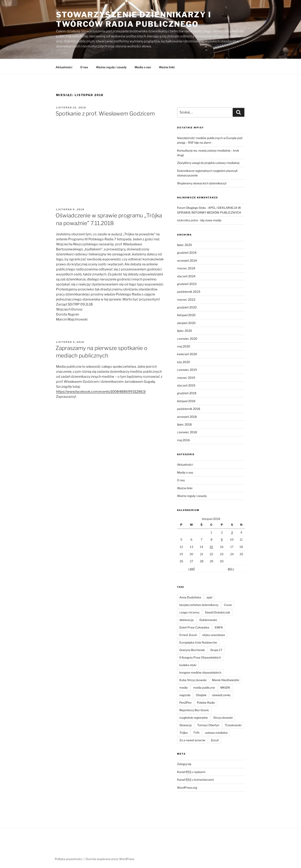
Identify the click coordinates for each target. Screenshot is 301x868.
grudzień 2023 (187, 283)
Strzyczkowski (223, 717)
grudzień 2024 (187, 252)
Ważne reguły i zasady (111, 67)
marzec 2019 (186, 377)
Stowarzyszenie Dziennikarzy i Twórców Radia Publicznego (134, 19)
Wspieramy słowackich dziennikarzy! (202, 183)
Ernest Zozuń (188, 634)
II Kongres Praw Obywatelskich (200, 657)
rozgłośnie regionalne (194, 717)
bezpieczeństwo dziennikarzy (199, 604)
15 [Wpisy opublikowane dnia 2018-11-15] (211, 546)
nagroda (185, 694)
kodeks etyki (188, 664)
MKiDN (225, 687)
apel (209, 597)
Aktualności (64, 67)
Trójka (184, 732)
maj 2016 (183, 439)
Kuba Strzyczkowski (193, 679)
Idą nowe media (211, 220)
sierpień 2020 (186, 322)
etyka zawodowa (214, 634)
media (184, 687)
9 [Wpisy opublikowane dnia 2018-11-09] (222, 539)
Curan (228, 604)
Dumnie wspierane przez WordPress (110, 858)
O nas (84, 67)
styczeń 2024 (186, 276)
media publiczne (204, 687)
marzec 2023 (186, 299)
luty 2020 (184, 361)
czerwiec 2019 (187, 369)
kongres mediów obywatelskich (200, 672)
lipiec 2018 (184, 424)
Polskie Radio (206, 702)
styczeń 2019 (186, 385)
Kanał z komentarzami (195, 779)
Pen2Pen (185, 702)
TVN (196, 732)
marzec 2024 (186, 268)
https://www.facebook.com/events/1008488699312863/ (101, 391)
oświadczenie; (221, 694)
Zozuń (215, 739)
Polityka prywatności (69, 858)
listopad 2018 (186, 400)
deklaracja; (187, 619)
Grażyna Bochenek (192, 649)
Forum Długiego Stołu (191, 207)
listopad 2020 (186, 314)
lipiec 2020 (185, 330)
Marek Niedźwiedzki (226, 679)
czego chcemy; (189, 612)
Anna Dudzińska (190, 597)
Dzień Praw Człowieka (194, 627)
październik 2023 (189, 291)
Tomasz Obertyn (208, 724)
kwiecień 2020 (187, 353)
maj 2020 (184, 346)
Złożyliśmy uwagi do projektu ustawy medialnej (208, 162)
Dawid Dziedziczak (218, 612)
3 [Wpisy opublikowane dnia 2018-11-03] (232, 532)
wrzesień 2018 (187, 416)
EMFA (219, 627)
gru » (231, 568)
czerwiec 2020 (187, 338)
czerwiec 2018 (187, 431)
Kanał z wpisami (191, 771)
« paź (191, 568)
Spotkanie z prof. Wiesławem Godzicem (105, 113)
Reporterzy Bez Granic (194, 709)
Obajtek (201, 694)
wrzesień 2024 (187, 260)
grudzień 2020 (187, 307)
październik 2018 (189, 408)
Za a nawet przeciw (192, 739)
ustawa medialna (216, 732)
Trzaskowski (233, 724)
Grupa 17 (216, 649)
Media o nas (143, 67)
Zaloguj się (184, 763)
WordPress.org (187, 787)
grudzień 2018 (187, 392)
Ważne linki (167, 67)
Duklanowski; (208, 619)
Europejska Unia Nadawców (198, 642)
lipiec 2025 (184, 244)
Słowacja (186, 724)
